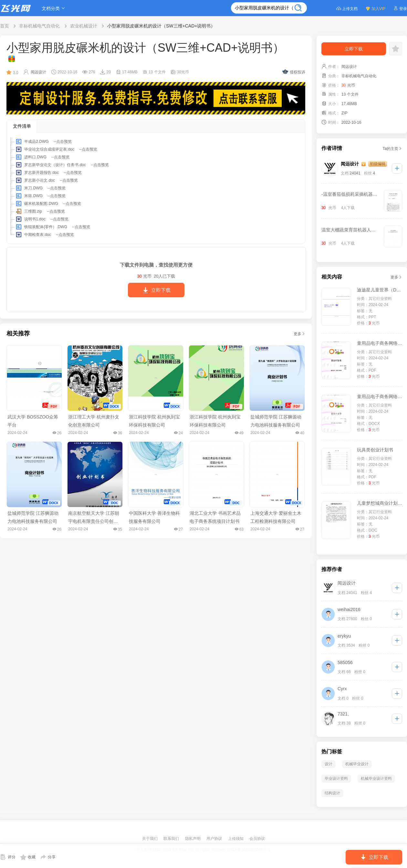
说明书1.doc (42, 219)
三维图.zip (40, 211)
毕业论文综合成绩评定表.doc (56, 149)
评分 (8, 857)
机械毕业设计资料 (376, 778)
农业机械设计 (84, 26)
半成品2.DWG (43, 142)
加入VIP (375, 8)
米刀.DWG (40, 188)
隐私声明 (193, 839)
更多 (299, 334)
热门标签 (332, 752)
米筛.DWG (40, 196)
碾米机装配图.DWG (48, 204)
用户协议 (215, 839)
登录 (400, 8)
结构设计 (332, 793)
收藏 (28, 857)
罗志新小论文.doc (46, 180)
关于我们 (150, 839)
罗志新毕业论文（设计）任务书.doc (62, 165)
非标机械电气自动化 (39, 26)
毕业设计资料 (336, 778)
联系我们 (172, 839)
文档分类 (54, 8)
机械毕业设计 (357, 764)
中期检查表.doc (44, 235)
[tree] (156, 188)
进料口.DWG (42, 157)
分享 (48, 857)
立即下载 (156, 290)
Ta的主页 (392, 149)
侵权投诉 (294, 72)
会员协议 (257, 839)
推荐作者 (332, 569)
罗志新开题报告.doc (48, 173)
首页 (5, 26)
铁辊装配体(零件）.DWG (52, 227)
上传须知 (236, 839)
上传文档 (347, 8)
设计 (329, 764)
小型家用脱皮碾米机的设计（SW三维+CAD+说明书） (161, 26)
